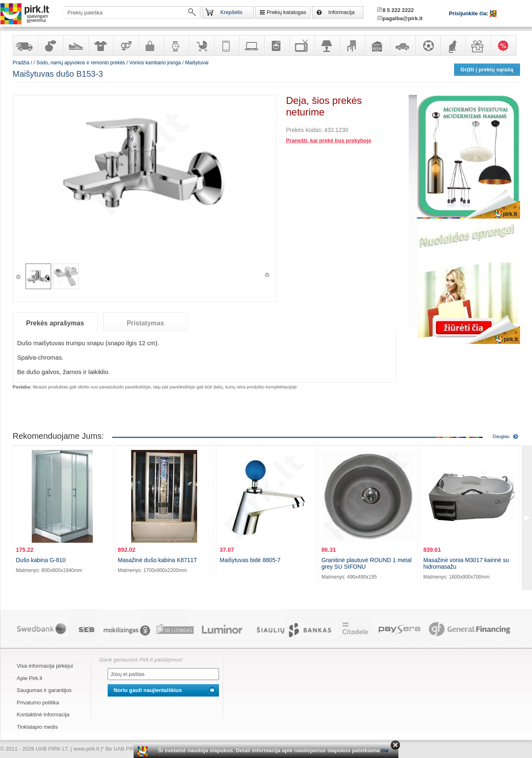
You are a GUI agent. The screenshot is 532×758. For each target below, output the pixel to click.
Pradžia (21, 63)
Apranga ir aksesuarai (101, 45)
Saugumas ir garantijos (44, 690)
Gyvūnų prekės (453, 45)
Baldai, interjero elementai (352, 45)
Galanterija (151, 45)
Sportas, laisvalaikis (428, 45)
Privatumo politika (38, 703)
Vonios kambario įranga (155, 63)
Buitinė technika (277, 45)
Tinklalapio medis (38, 727)
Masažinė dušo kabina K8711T (158, 560)
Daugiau (501, 436)
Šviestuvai (327, 45)
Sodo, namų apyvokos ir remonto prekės (377, 45)
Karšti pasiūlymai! (506, 45)
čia (385, 750)
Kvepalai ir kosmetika (50, 45)
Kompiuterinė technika (252, 45)
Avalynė (75, 45)
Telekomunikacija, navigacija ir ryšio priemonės (226, 45)
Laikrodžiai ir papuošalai (176, 45)
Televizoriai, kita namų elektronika (302, 45)
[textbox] (132, 12)
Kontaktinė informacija (43, 714)
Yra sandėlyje (25, 45)
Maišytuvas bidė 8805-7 (250, 560)
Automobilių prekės (403, 45)
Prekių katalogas (286, 12)
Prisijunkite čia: (470, 13)
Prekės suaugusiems (126, 45)
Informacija (341, 12)
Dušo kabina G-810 (41, 560)
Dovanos (478, 45)
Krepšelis (231, 12)
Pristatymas (145, 323)
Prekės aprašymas (55, 323)
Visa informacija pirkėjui (45, 666)
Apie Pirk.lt (30, 678)
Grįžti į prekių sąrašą (487, 69)
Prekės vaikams (201, 45)
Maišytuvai (197, 63)
